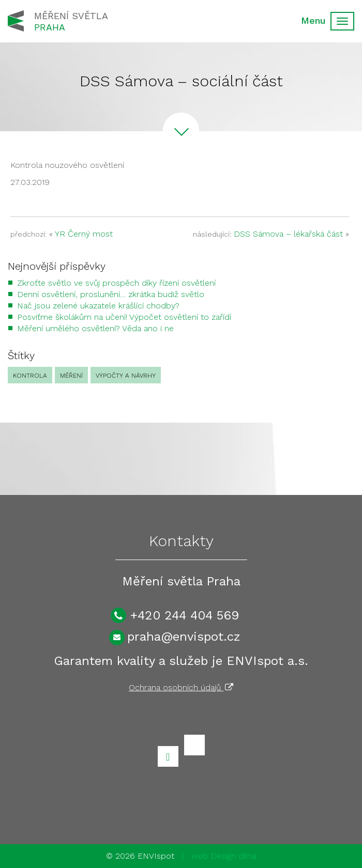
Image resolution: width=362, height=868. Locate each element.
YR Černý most (84, 234)
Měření (71, 376)
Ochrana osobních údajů (181, 687)
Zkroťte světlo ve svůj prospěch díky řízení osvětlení (116, 283)
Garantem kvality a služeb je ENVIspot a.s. (181, 661)
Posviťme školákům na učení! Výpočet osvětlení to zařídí (124, 317)
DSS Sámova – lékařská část (288, 234)
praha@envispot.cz (184, 637)
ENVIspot (156, 856)
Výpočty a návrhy (126, 376)
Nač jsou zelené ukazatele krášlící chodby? (98, 306)
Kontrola (30, 376)
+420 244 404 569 (185, 615)
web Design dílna (224, 856)
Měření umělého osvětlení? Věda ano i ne (95, 328)
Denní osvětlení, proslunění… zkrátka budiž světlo (111, 294)
